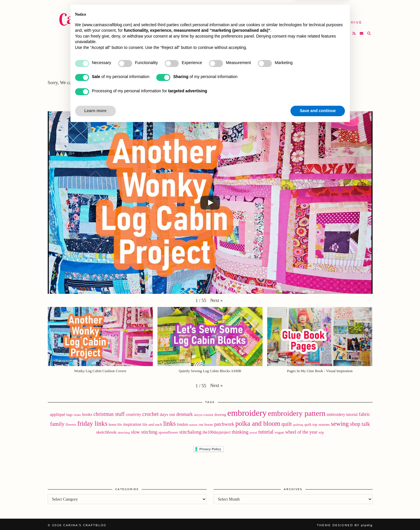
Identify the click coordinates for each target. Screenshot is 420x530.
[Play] (210, 201)
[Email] (362, 31)
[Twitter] (332, 31)
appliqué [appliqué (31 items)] (57, 412)
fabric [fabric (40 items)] (365, 412)
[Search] (369, 31)
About (297, 9)
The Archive (346, 20)
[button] (216, 298)
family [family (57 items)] (57, 422)
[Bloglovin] (347, 31)
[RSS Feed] (354, 31)
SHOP (226, 20)
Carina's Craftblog (113, 16)
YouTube (199, 20)
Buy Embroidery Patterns (245, 9)
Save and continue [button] (318, 514)
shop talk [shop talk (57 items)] (360, 422)
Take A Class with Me (270, 20)
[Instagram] (340, 31)
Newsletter (330, 9)
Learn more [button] (95, 514)
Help (314, 20)
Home (195, 9)
